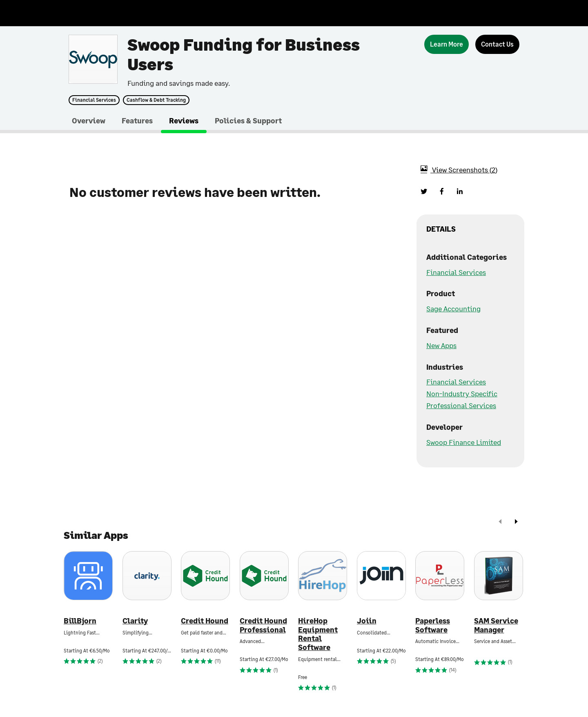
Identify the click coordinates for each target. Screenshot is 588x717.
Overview (89, 121)
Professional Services (461, 405)
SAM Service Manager (496, 625)
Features (137, 121)
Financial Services (94, 100)
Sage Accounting (453, 308)
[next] (516, 522)
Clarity (135, 621)
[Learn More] (447, 44)
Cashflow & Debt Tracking (156, 100)
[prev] (500, 522)
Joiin (367, 621)
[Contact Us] (497, 44)
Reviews (184, 121)
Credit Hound (205, 621)
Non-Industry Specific (462, 393)
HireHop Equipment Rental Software (318, 634)
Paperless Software (433, 625)
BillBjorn (80, 621)
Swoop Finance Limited (464, 442)
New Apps (441, 345)
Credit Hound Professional (263, 625)
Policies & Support (248, 121)
